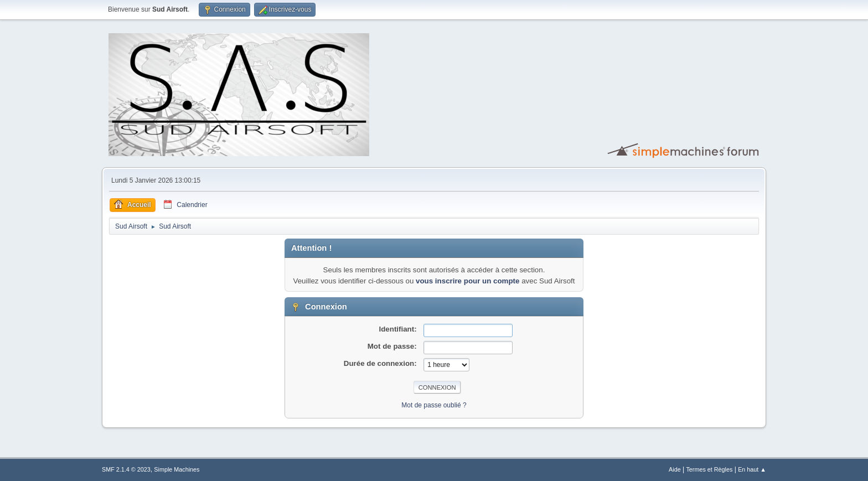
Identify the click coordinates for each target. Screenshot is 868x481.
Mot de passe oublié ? (434, 405)
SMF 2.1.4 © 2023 (126, 469)
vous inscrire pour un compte (467, 281)
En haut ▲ (752, 469)
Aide (675, 469)
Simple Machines (177, 469)
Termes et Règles (709, 469)
